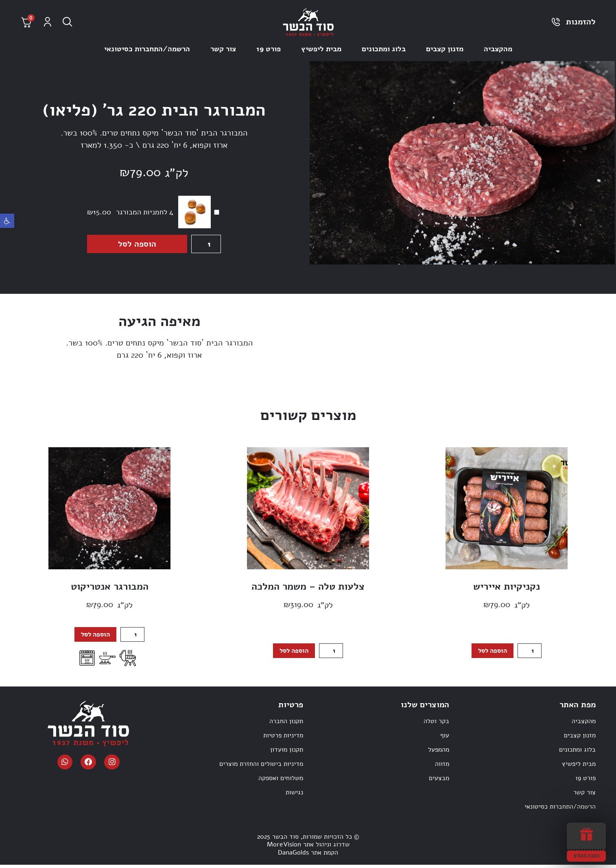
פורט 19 (269, 49)
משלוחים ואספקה (281, 782)
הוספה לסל (136, 245)
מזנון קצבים (445, 49)
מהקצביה (498, 49)
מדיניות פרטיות (283, 739)
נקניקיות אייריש (507, 588)
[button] (7, 221)
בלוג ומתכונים (384, 49)
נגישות (294, 796)
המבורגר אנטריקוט (110, 588)
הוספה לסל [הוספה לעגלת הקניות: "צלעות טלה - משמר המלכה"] (293, 654)
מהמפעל (439, 753)
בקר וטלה (436, 725)
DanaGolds (293, 856)
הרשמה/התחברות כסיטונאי (147, 49)
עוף (445, 739)
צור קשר (223, 49)
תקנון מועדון (287, 753)
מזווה (442, 767)
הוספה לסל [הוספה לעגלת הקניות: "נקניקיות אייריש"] (491, 654)
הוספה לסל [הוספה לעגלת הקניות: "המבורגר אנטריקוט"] (94, 637)
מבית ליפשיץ (321, 49)
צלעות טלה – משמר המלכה (308, 588)
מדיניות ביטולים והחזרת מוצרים (261, 767)
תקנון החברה (286, 725)
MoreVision (284, 848)
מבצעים (439, 782)
